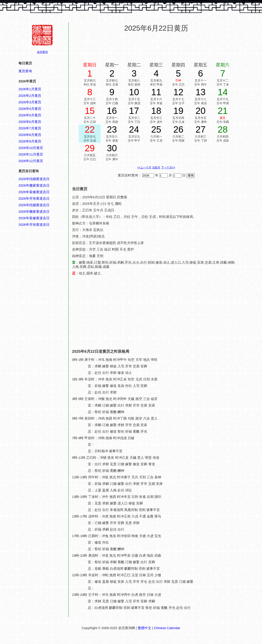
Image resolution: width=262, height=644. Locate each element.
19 (178, 111)
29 (90, 148)
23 (112, 129)
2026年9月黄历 (30, 141)
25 (156, 129)
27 (201, 129)
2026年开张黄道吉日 (34, 199)
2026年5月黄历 (30, 115)
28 (223, 129)
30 (112, 148)
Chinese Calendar (167, 628)
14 (223, 92)
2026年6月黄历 (30, 122)
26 (178, 129)
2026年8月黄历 (30, 135)
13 (201, 92)
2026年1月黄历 (30, 89)
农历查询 (42, 52)
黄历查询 (25, 71)
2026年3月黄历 (30, 102)
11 (156, 92)
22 (90, 129)
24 (134, 129)
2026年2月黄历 (30, 96)
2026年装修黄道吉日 (34, 192)
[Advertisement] (156, 47)
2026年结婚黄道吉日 (34, 179)
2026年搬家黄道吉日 (34, 185)
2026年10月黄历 (31, 148)
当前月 (156, 167)
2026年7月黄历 (30, 128)
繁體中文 (145, 628)
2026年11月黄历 (31, 154)
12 (178, 92)
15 (90, 111)
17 (134, 111)
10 (134, 92)
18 (156, 111)
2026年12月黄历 (31, 161)
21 (223, 111)
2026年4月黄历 (30, 109)
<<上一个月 (144, 167)
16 (112, 111)
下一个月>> (168, 167)
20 (201, 111)
